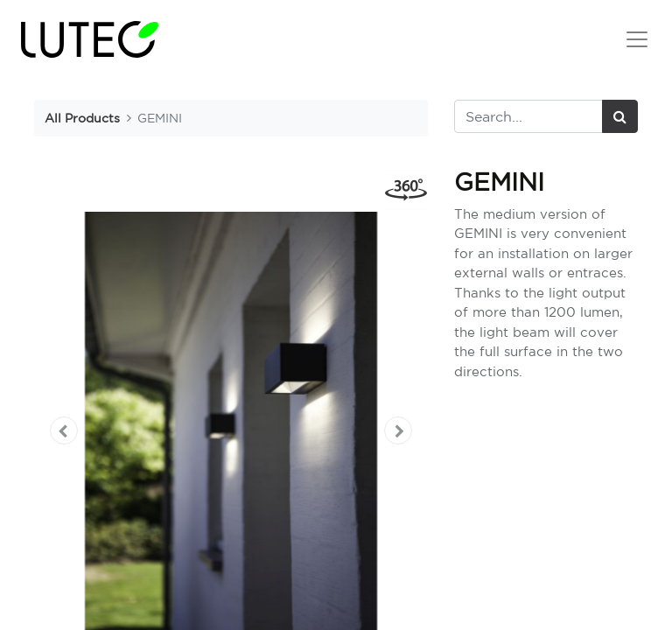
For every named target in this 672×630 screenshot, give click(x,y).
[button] (64, 430)
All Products (82, 118)
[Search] (620, 116)
